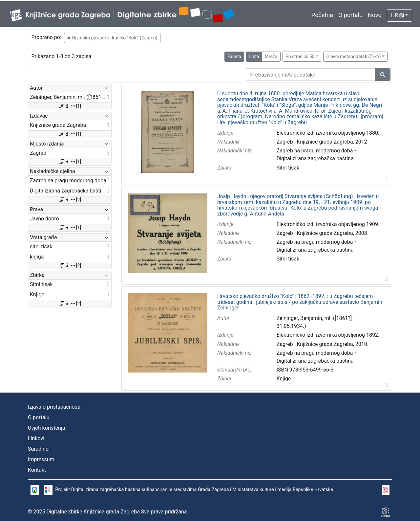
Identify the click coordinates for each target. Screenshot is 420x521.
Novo (375, 15)
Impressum (41, 459)
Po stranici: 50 (300, 57)
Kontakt (37, 470)
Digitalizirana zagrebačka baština (315, 159)
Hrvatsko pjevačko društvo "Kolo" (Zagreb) (112, 38)
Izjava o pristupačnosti (54, 407)
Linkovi (36, 438)
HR (398, 15)
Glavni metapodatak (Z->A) (353, 57)
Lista (254, 57)
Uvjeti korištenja (46, 428)
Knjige (284, 379)
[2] (70, 200)
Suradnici (39, 449)
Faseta (234, 57)
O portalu (350, 15)
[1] (70, 106)
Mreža (271, 57)
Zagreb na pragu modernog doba (315, 151)
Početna (322, 15)
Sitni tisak (288, 168)
